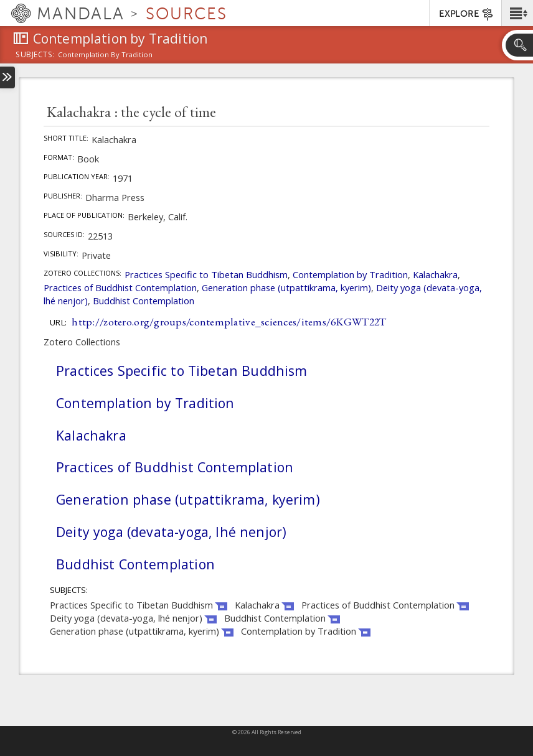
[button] (517, 13)
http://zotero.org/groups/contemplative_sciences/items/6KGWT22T (229, 321)
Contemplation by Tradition (350, 274)
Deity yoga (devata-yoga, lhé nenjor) (171, 532)
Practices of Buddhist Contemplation (120, 287)
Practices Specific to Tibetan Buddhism (206, 274)
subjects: (35, 55)
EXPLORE (467, 14)
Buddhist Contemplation (144, 301)
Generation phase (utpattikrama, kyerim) (286, 287)
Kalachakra (435, 274)
